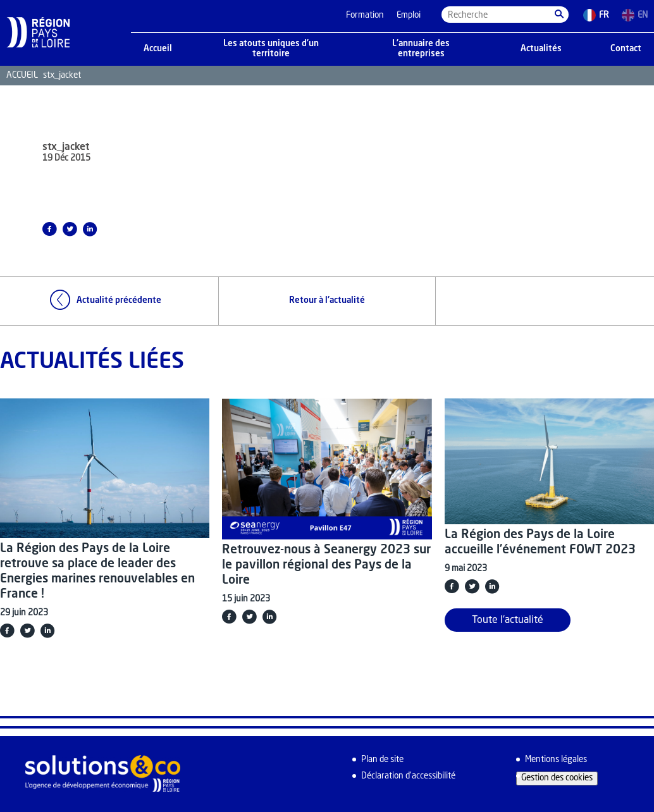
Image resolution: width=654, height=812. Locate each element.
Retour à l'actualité (327, 301)
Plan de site (382, 760)
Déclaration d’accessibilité (408, 776)
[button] (559, 15)
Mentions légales (556, 760)
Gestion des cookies (557, 778)
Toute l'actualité (508, 620)
